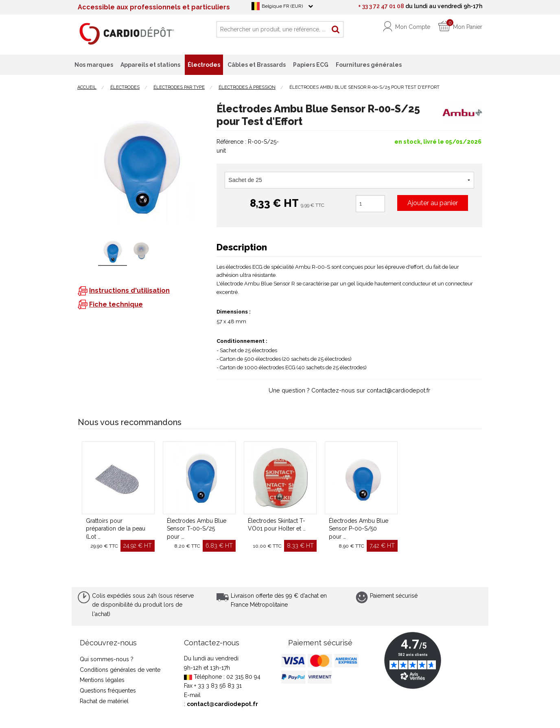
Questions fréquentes (108, 691)
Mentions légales (102, 680)
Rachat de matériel (104, 701)
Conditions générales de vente (120, 670)
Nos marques (94, 65)
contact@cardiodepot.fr (222, 704)
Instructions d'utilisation (129, 291)
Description (242, 247)
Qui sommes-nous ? (107, 659)
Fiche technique (116, 304)
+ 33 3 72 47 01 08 (381, 6)
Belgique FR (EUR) (282, 6)
